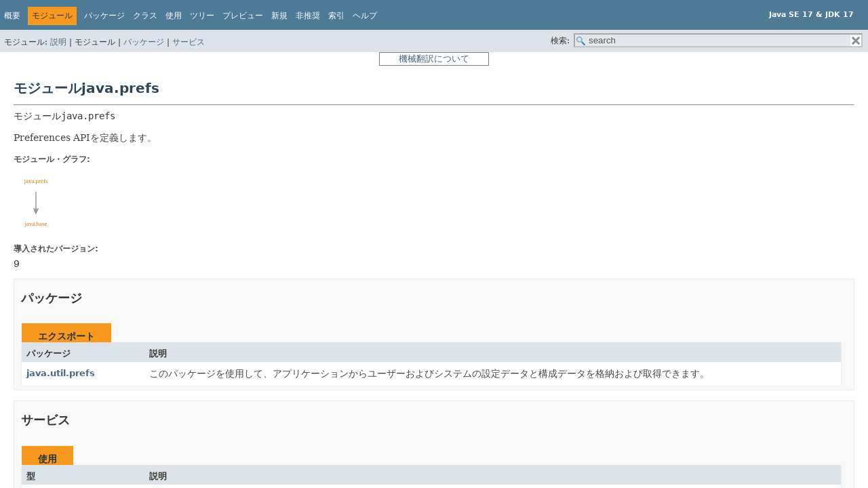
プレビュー (243, 16)
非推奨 (308, 16)
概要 (12, 16)
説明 (58, 42)
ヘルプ (365, 16)
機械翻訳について (434, 59)
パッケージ (144, 42)
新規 (279, 16)
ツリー (202, 16)
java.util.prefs (61, 373)
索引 (336, 16)
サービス (189, 42)
